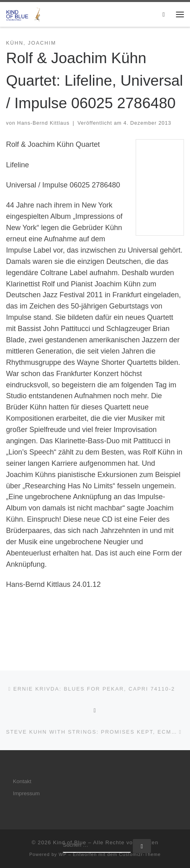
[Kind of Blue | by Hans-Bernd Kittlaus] (24, 13)
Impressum (26, 793)
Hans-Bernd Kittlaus (43, 123)
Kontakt (22, 781)
